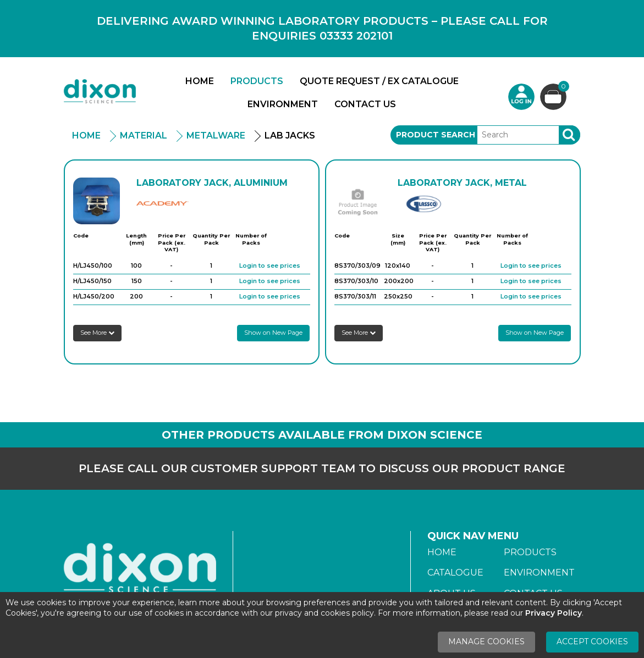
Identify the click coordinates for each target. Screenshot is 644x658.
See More (97, 333)
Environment (283, 104)
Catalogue (455, 573)
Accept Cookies (592, 642)
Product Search (436, 135)
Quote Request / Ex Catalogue (379, 81)
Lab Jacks (290, 136)
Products (257, 81)
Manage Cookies (486, 642)
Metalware (216, 136)
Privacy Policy (554, 613)
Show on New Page (273, 333)
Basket (562, 88)
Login (521, 97)
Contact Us (365, 104)
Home (200, 81)
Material (144, 136)
